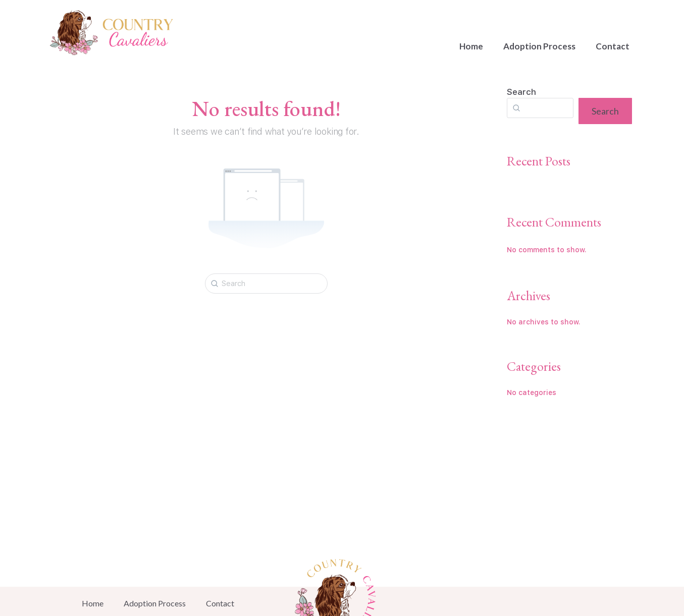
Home (471, 46)
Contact (613, 46)
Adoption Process (539, 46)
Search (521, 92)
